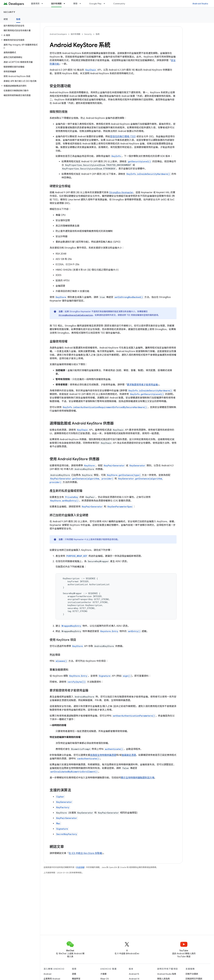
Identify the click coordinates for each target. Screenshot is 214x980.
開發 (75, 4)
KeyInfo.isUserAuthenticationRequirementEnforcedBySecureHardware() (105, 407)
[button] (19, 35)
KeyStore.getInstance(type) (124, 475)
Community (119, 4)
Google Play (95, 4)
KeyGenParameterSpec (120, 507)
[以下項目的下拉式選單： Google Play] (106, 4)
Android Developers (58, 34)
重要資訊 (35, 4)
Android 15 (134, 974)
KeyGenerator (137, 466)
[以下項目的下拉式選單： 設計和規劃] (66, 4)
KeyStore (89, 466)
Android (47, 974)
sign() (127, 676)
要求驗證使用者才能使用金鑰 (142, 385)
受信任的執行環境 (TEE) (123, 137)
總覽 (6, 19)
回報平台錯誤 (192, 974)
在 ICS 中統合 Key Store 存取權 (85, 853)
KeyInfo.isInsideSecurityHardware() (148, 174)
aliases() (61, 661)
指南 (98, 34)
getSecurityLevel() (139, 161)
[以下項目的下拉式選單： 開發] (82, 4)
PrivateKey (72, 497)
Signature (105, 676)
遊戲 (74, 974)
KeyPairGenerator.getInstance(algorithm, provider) (82, 479)
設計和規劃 (76, 34)
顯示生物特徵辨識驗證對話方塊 (138, 778)
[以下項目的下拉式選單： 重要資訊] (44, 4)
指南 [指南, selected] (18, 19)
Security (9, 12)
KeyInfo (116, 156)
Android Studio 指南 (167, 974)
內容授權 (80, 867)
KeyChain (91, 70)
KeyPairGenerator (114, 466)
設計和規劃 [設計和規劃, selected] (56, 4)
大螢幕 (103, 974)
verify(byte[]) (77, 682)
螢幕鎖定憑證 (129, 755)
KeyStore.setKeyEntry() (64, 501)
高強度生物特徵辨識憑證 (103, 755)
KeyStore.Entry (78, 676)
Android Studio (200, 4)
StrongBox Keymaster (121, 192)
